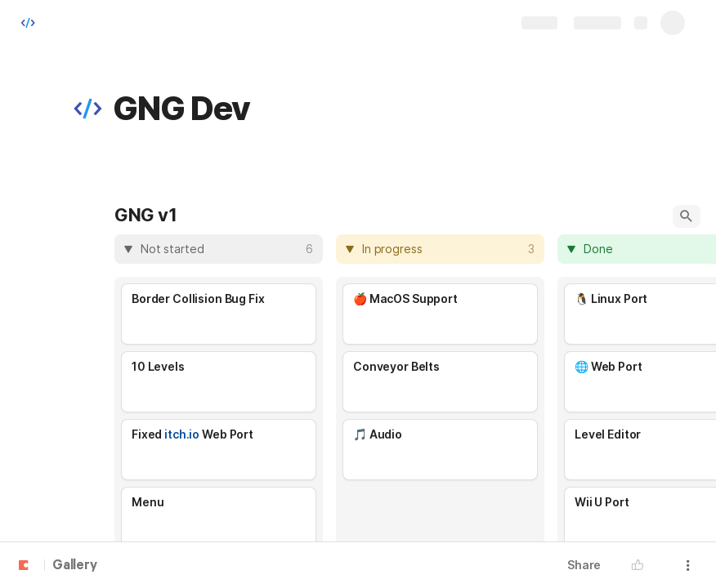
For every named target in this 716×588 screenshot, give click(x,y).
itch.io (182, 434)
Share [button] (584, 565)
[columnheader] (219, 249)
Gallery (75, 566)
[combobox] (221, 249)
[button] (87, 109)
